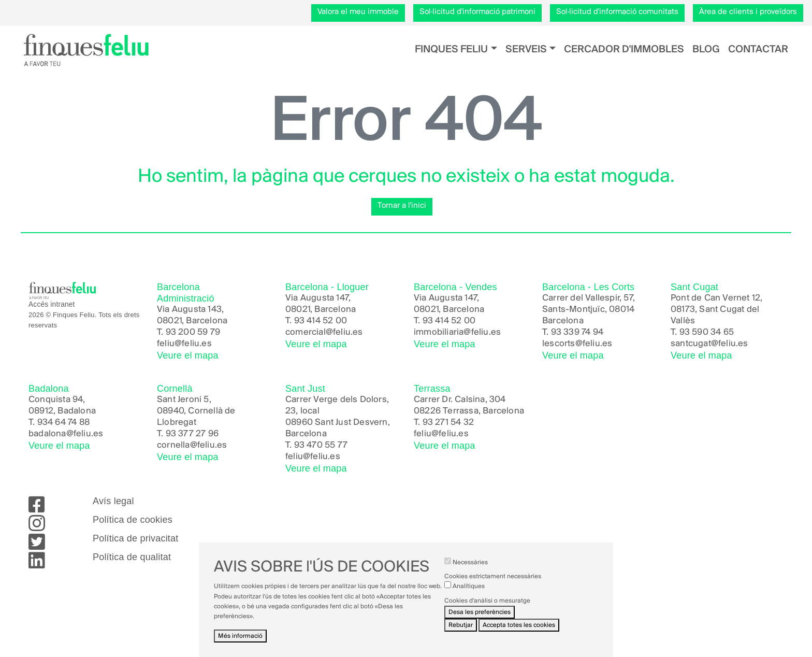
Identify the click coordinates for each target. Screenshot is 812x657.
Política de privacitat (135, 538)
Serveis (526, 49)
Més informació (240, 645)
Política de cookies (133, 520)
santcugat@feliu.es (709, 344)
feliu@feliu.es (184, 344)
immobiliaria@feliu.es (457, 332)
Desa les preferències (480, 620)
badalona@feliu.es (66, 434)
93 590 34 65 (707, 332)
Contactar (758, 49)
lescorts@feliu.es (577, 344)
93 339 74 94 (577, 332)
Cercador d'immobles (624, 49)
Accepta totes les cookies (519, 633)
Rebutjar (461, 633)
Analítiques (469, 595)
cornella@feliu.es (192, 445)
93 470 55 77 (321, 445)
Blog (706, 49)
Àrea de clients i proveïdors (748, 12)
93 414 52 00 (321, 321)
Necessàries (470, 571)
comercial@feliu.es (324, 332)
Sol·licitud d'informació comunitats (617, 12)
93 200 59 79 (193, 332)
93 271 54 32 (448, 423)
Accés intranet (52, 304)
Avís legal (113, 501)
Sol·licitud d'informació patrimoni (477, 12)
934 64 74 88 (63, 423)
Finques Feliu (451, 49)
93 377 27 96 (192, 434)
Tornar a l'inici (402, 206)
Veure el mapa (188, 355)
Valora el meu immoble (358, 12)
